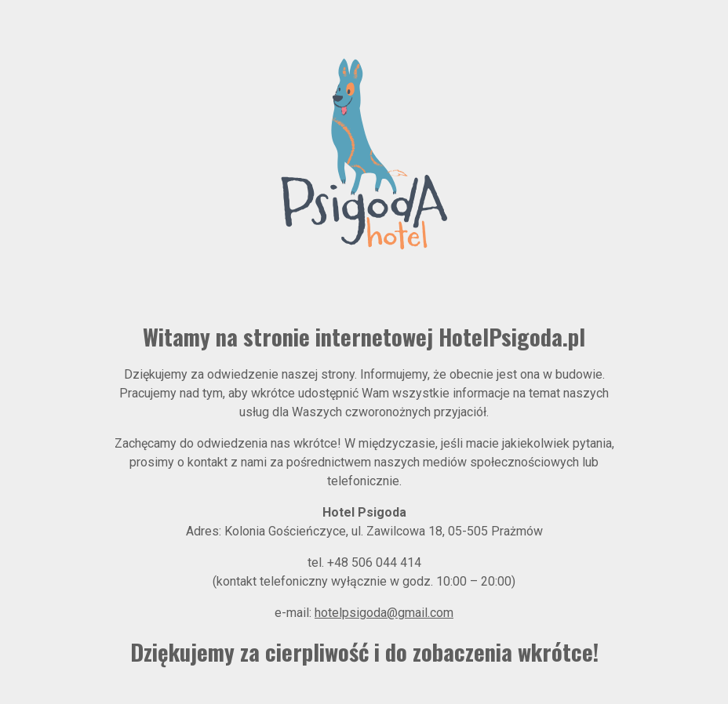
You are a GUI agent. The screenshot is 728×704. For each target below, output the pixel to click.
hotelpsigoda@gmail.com (384, 613)
